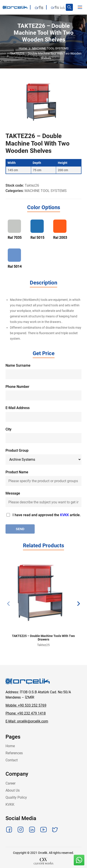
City (9, 429)
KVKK (65, 515)
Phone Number (17, 387)
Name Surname (18, 365)
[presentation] (8, 604)
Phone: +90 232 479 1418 (26, 713)
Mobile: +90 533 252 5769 (26, 705)
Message (13, 493)
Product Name (17, 472)
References (14, 753)
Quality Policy (16, 797)
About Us (13, 790)
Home (10, 746)
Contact (12, 760)
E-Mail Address (18, 408)
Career (10, 783)
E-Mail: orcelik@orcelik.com (27, 721)
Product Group (17, 450)
